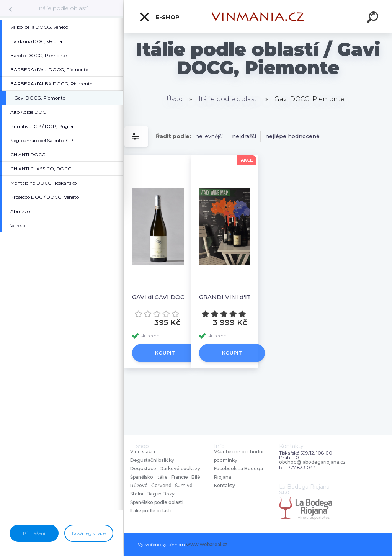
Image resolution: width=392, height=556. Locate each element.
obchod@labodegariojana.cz (312, 462)
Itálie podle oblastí (63, 8)
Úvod (175, 99)
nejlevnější (209, 136)
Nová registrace (89, 533)
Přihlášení (34, 533)
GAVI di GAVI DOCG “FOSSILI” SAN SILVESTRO (165, 297)
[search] (374, 18)
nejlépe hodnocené (292, 136)
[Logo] (258, 16)
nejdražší (244, 136)
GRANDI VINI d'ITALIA (232, 297)
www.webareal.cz (207, 544)
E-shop (159, 17)
